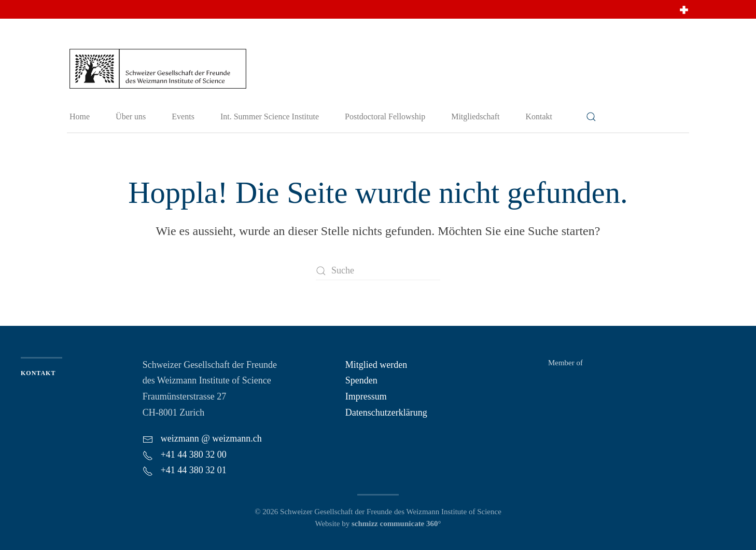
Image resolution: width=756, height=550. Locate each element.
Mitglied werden (376, 365)
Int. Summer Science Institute (270, 116)
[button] (591, 117)
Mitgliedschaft (475, 116)
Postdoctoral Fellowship (385, 116)
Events (183, 116)
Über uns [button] (131, 116)
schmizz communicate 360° (396, 524)
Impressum (366, 396)
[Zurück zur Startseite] (158, 68)
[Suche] (378, 271)
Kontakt (539, 116)
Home (80, 116)
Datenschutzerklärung (386, 412)
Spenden (361, 380)
